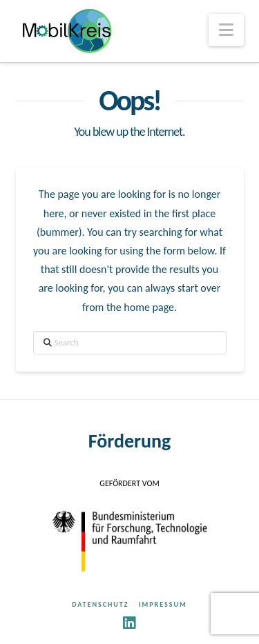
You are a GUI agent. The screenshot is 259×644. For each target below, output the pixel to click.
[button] (226, 30)
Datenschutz (100, 604)
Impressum (163, 604)
